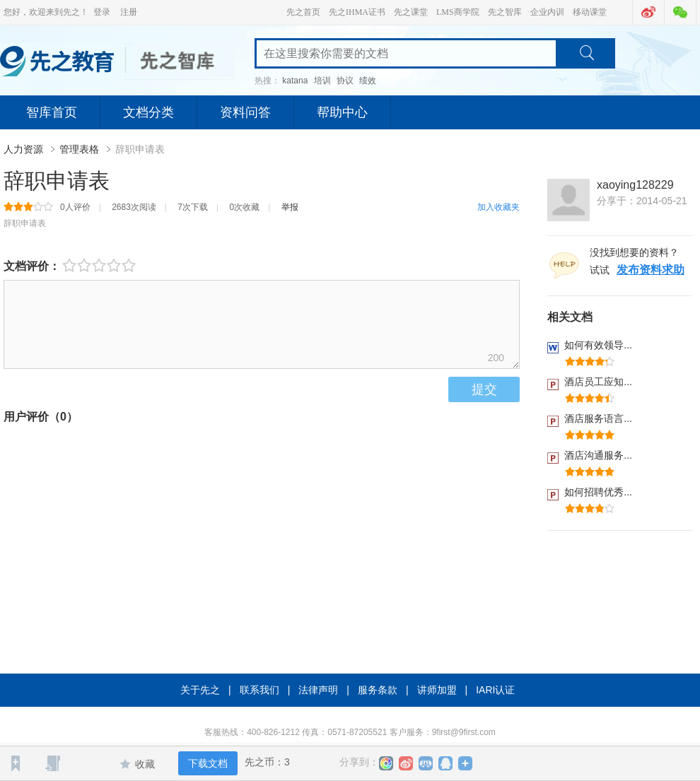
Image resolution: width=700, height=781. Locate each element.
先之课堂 (411, 12)
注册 (129, 12)
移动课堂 (590, 12)
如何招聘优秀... (598, 492)
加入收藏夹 (498, 207)
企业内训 (547, 12)
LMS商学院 (458, 12)
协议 (345, 81)
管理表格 (81, 149)
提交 (484, 389)
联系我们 (259, 690)
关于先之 (200, 690)
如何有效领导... (598, 345)
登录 (102, 12)
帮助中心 (342, 112)
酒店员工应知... (598, 382)
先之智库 (505, 12)
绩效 (368, 81)
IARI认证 (495, 690)
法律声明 (318, 690)
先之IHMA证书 (357, 12)
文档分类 (148, 112)
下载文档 (208, 763)
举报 (290, 207)
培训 (322, 81)
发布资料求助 (651, 270)
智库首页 (52, 112)
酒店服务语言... (598, 418)
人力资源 (25, 149)
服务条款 (378, 690)
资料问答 (245, 112)
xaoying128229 (635, 185)
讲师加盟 (437, 690)
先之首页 (303, 12)
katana (295, 81)
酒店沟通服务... (598, 455)
